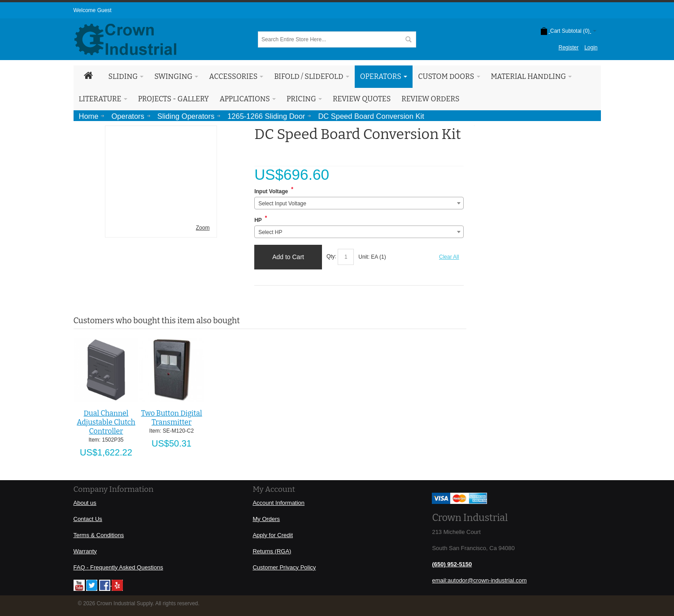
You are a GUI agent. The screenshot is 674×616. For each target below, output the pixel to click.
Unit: (365, 257)
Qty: (331, 257)
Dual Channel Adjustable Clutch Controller (106, 422)
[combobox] (359, 203)
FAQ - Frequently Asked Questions (118, 567)
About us (85, 503)
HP (258, 220)
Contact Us (88, 519)
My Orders (266, 519)
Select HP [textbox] (270, 232)
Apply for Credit (273, 535)
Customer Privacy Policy (284, 567)
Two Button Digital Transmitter (171, 418)
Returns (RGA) (272, 551)
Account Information (278, 503)
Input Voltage (271, 191)
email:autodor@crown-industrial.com (479, 580)
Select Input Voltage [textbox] (282, 204)
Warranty (85, 551)
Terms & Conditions (99, 535)
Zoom (203, 228)
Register (568, 48)
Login (591, 48)
